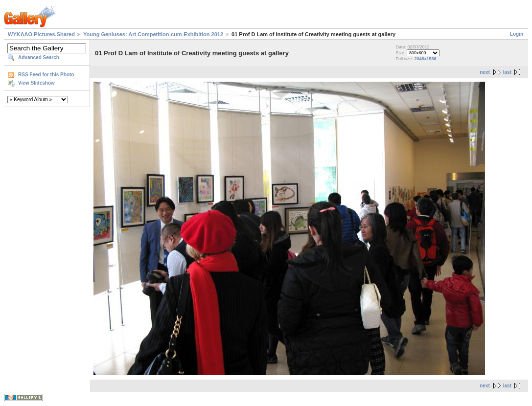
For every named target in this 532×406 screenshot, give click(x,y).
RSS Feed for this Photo (46, 75)
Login (517, 34)
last (507, 72)
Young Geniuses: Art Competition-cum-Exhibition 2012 (153, 34)
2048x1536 (426, 59)
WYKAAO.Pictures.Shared (41, 34)
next (485, 72)
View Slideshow (36, 83)
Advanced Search (39, 57)
